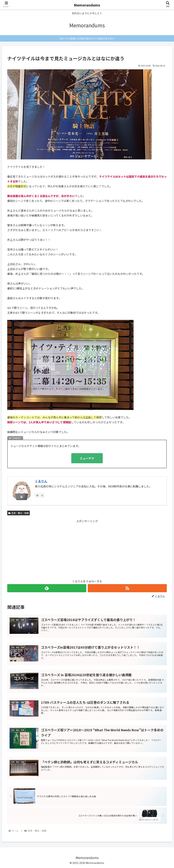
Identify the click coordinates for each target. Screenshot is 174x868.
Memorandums (87, 5)
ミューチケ (87, 458)
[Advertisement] (87, 549)
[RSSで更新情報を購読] (42, 495)
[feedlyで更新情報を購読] (37, 495)
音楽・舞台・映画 (19, 513)
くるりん (41, 481)
